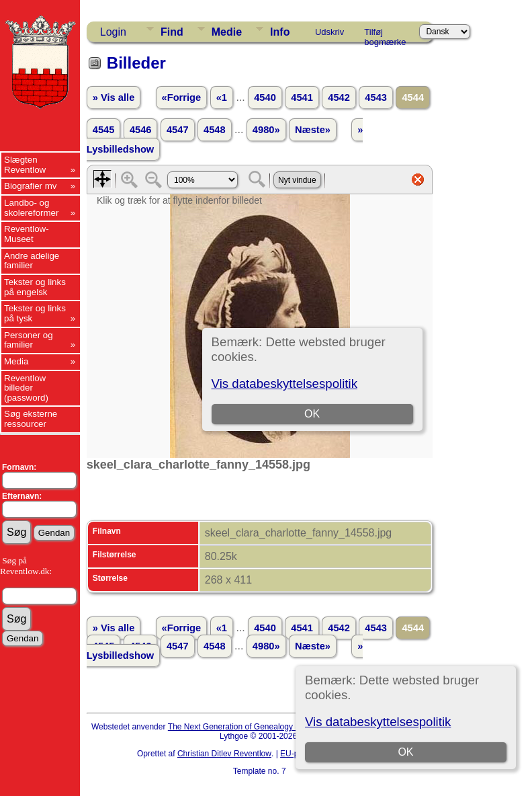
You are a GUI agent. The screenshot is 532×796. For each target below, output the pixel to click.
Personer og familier (29, 340)
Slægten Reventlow (25, 165)
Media (16, 361)
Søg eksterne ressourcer (31, 419)
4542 (339, 97)
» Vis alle (114, 97)
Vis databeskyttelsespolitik (378, 722)
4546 (141, 130)
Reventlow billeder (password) (26, 388)
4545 (104, 130)
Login (113, 32)
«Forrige (182, 97)
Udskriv (329, 32)
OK (406, 752)
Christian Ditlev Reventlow (224, 754)
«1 (222, 97)
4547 (178, 130)
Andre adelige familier (32, 261)
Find (172, 32)
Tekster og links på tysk (35, 313)
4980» (266, 130)
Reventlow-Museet (27, 234)
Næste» (313, 130)
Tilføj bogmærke (385, 34)
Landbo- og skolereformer (31, 208)
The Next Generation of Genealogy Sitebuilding (253, 727)
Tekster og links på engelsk (35, 287)
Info (280, 32)
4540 (265, 97)
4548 (215, 130)
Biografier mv (31, 186)
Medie (227, 32)
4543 (376, 97)
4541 (302, 97)
